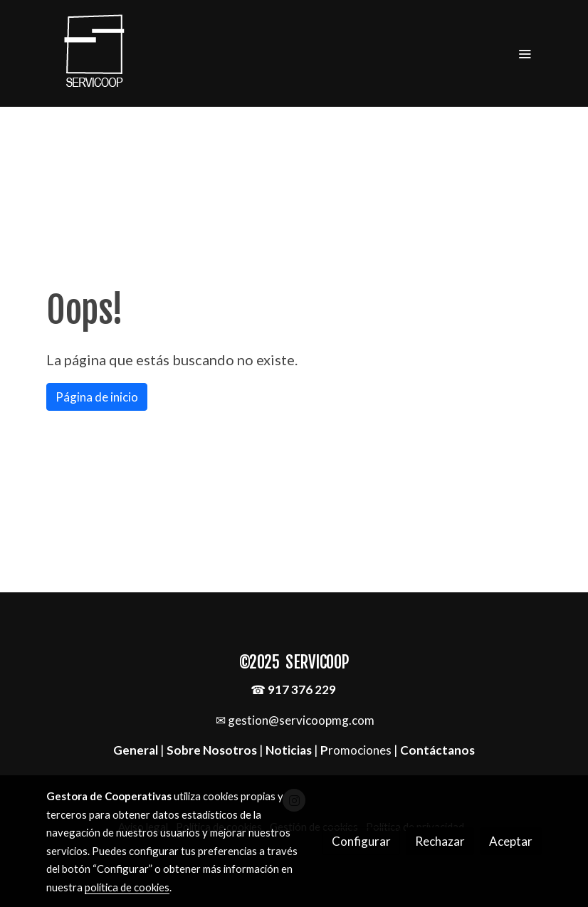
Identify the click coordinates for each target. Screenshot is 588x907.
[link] (95, 53)
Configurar (361, 841)
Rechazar (440, 841)
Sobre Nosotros (212, 750)
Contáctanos (437, 750)
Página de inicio (97, 397)
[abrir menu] (525, 53)
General (137, 750)
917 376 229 (302, 690)
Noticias (289, 750)
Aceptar (511, 841)
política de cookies (127, 887)
